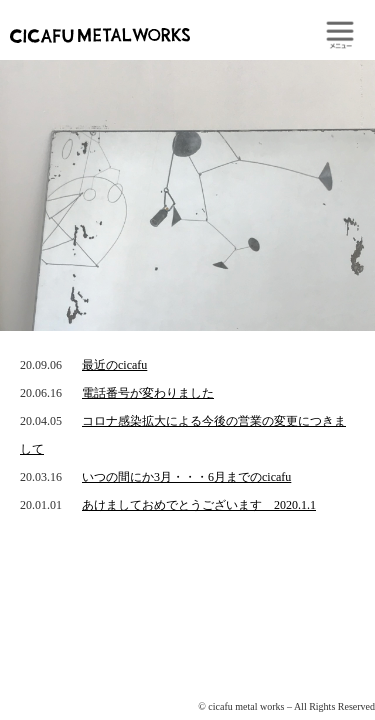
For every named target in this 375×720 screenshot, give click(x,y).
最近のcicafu (114, 365)
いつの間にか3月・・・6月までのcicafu (186, 477)
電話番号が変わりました (148, 393)
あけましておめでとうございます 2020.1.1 (199, 505)
